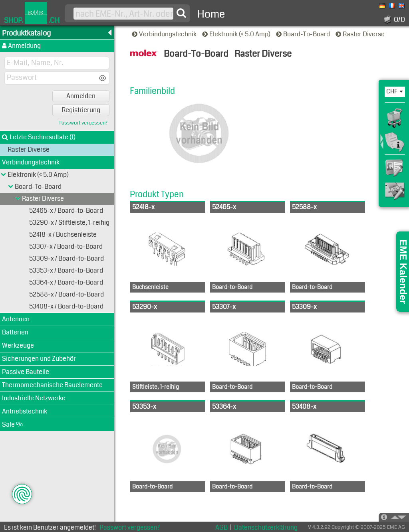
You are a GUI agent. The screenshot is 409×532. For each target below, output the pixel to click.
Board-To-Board (304, 34)
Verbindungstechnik (165, 34)
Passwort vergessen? (83, 123)
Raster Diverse (361, 34)
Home (211, 14)
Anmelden (81, 96)
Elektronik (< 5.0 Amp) (237, 34)
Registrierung (81, 110)
